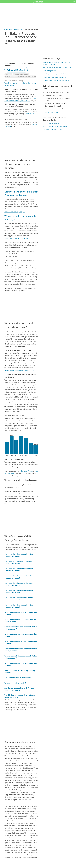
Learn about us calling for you (15, 212)
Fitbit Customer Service (51, 123)
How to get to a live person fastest (54, 74)
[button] (74, 2)
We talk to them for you (12, 83)
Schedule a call (9, 86)
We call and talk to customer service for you (58, 67)
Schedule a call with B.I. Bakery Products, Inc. (19, 371)
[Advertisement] (21, 143)
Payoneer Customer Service (52, 130)
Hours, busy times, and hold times (55, 77)
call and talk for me (26, 471)
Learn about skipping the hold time (16, 239)
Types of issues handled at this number (56, 80)
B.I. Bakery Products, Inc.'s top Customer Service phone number (57, 63)
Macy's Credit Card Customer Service (55, 127)
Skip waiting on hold (29, 83)
